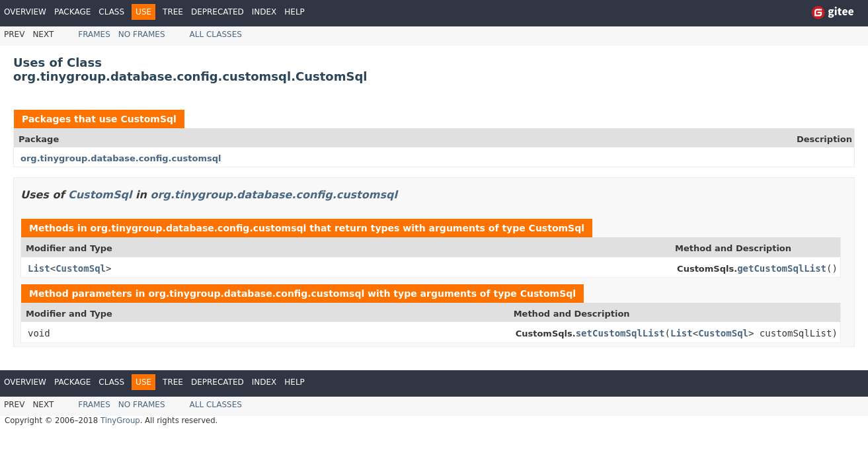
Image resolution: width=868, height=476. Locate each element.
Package (72, 12)
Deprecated (217, 12)
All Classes (216, 34)
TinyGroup (120, 420)
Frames (94, 34)
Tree (173, 12)
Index (264, 12)
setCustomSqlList (620, 333)
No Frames (142, 34)
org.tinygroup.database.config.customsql (121, 158)
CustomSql (148, 119)
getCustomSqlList (782, 268)
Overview (25, 12)
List (39, 268)
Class (111, 12)
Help (295, 12)
